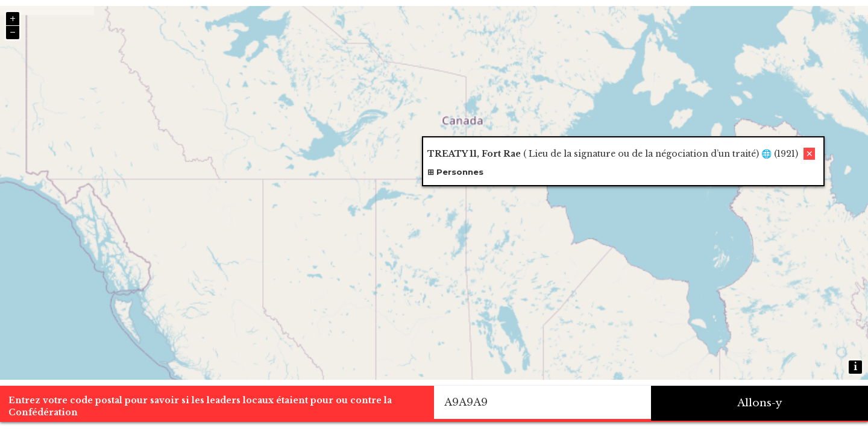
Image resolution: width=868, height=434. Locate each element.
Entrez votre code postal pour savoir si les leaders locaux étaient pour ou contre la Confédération (200, 406)
